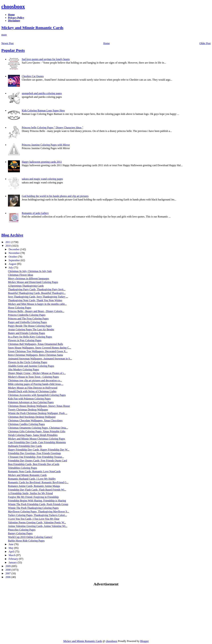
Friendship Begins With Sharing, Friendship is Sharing (37, 501)
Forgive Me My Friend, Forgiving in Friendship (33, 497)
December (14, 249)
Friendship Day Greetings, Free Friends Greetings (34, 453)
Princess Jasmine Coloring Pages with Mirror (46, 145)
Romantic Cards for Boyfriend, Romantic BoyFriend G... (38, 482)
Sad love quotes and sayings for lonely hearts (46, 59)
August (13, 264)
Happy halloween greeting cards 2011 (42, 162)
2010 (8, 246)
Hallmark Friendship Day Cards (25, 446)
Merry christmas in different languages (29, 278)
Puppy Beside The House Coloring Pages (30, 326)
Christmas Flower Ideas (21, 275)
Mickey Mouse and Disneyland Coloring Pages (33, 282)
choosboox (13, 6)
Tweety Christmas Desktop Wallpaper (28, 410)
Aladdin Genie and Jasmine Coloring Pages (31, 366)
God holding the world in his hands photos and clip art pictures (55, 196)
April (12, 552)
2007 (8, 573)
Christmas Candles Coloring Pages (26, 424)
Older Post (205, 43)
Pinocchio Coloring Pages (22, 530)
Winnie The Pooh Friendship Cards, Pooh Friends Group (38, 504)
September (15, 260)
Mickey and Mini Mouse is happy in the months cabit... (37, 304)
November (15, 253)
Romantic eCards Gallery (35, 213)
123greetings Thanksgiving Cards (26, 286)
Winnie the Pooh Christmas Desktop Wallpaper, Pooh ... (38, 413)
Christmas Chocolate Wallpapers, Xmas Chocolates (35, 420)
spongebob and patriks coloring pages (42, 93)
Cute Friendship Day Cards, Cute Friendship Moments (37, 442)
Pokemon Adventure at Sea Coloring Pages (31, 402)
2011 (8, 242)
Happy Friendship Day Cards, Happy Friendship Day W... (39, 450)
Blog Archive (12, 235)
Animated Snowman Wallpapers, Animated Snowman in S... (40, 359)
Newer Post (7, 43)
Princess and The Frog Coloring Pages (28, 319)
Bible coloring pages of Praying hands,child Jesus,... (36, 384)
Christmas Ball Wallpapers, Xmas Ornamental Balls (36, 344)
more (4, 35)
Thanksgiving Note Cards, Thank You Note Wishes (35, 300)
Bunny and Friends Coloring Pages (26, 333)
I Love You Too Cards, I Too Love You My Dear (34, 519)
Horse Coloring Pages (20, 308)
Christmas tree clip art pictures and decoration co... (35, 380)
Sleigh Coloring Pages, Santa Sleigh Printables (33, 435)
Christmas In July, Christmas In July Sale (30, 271)
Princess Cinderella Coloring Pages (27, 315)
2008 (8, 570)
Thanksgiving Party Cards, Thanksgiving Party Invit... (37, 289)
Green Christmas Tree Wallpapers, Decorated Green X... (38, 351)
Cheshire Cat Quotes (33, 76)
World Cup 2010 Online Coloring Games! (30, 537)
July (11, 268)
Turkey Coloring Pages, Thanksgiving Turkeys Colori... (37, 515)
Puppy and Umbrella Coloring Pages (27, 322)
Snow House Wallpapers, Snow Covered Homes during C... (40, 348)
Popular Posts (13, 50)
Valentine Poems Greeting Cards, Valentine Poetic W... (37, 522)
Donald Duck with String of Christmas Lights (32, 391)
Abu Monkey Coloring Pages (23, 370)
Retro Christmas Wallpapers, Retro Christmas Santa (35, 355)
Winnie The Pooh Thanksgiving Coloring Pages (33, 508)
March (12, 555)
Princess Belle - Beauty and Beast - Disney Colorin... (36, 311)
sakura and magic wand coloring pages (42, 179)
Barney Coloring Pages (20, 533)
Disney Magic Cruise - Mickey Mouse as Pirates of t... (37, 373)
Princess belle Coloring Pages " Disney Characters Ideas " (52, 128)
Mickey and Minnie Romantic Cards (32, 28)
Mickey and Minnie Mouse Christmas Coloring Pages (37, 439)
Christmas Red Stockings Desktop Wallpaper (32, 417)
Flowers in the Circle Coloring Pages (28, 362)
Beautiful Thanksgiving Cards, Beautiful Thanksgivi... (37, 293)
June (11, 544)
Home (107, 43)
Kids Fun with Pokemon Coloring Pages (29, 399)
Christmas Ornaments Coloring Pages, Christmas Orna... (38, 428)
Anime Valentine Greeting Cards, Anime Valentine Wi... (38, 526)
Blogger (144, 641)
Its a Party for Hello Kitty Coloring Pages (30, 337)
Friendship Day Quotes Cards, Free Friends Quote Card (37, 461)
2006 (8, 577)
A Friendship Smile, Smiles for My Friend (30, 493)
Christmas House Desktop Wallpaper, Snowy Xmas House (39, 406)
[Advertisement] (29, 613)
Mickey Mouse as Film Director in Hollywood (33, 388)
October (13, 257)
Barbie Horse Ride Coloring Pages (26, 541)
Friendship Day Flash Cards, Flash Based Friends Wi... (37, 490)
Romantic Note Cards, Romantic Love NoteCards (34, 471)
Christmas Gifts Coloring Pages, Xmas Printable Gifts (37, 431)
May (11, 548)
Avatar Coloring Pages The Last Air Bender (31, 329)
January (13, 562)
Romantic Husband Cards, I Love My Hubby (32, 479)
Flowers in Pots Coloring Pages (25, 340)
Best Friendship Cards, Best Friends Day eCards (34, 464)
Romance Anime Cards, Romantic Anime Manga (34, 486)
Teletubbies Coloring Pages (23, 468)
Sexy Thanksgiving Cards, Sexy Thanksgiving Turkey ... (38, 297)
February (14, 559)
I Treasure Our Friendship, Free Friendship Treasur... (36, 457)
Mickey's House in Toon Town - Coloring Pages (33, 377)
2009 (8, 566)
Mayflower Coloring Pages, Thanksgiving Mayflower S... (39, 512)
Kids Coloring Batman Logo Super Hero (43, 110)
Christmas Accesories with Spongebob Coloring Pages (37, 395)
